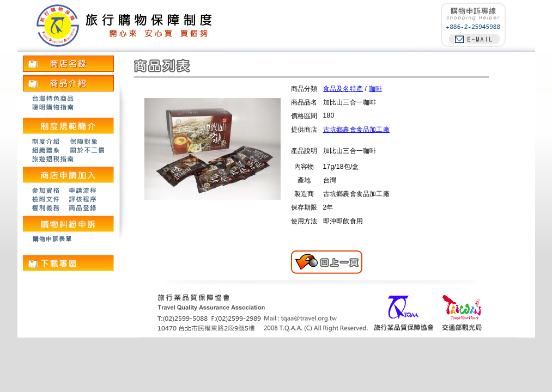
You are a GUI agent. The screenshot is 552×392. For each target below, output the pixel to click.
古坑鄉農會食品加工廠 (356, 130)
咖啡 (375, 89)
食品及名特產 (343, 89)
